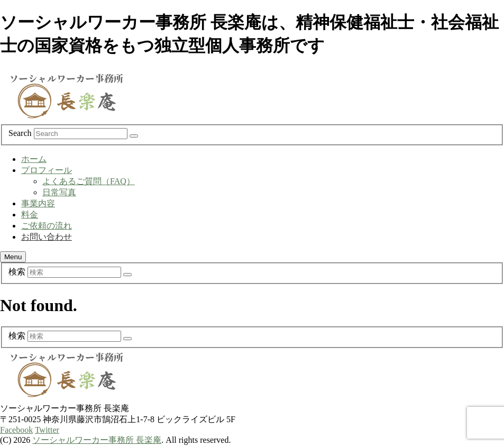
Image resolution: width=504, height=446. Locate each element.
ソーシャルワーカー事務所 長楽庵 (97, 440)
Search (20, 133)
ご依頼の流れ (47, 226)
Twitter (47, 430)
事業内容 (38, 203)
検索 (17, 272)
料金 (30, 215)
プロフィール (47, 170)
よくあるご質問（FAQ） (89, 181)
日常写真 (59, 192)
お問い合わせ (47, 237)
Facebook (16, 430)
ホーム (34, 159)
